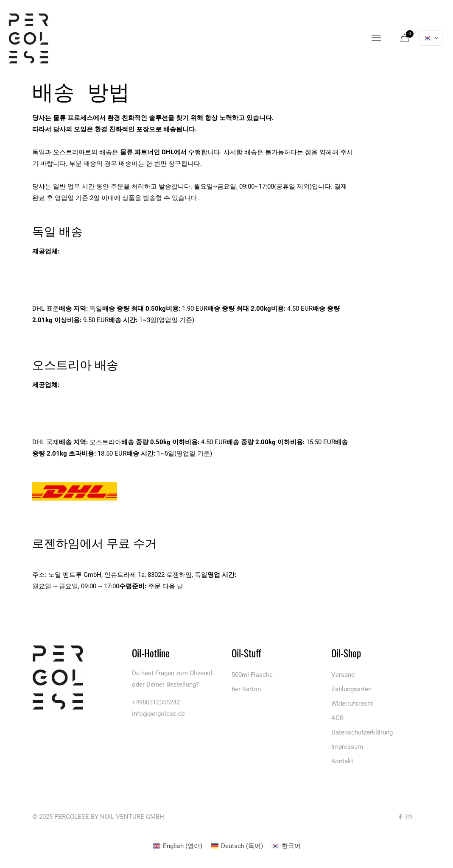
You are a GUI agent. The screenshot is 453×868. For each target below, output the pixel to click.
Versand (343, 675)
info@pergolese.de (158, 714)
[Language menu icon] (431, 38)
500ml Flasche (252, 675)
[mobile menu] (376, 38)
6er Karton (246, 689)
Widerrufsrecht (352, 704)
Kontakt (342, 761)
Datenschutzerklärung (362, 732)
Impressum (347, 747)
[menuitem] (178, 846)
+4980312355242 (156, 702)
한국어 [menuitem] (291, 846)
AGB (337, 718)
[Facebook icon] (400, 817)
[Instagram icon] (409, 817)
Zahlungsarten (351, 689)
